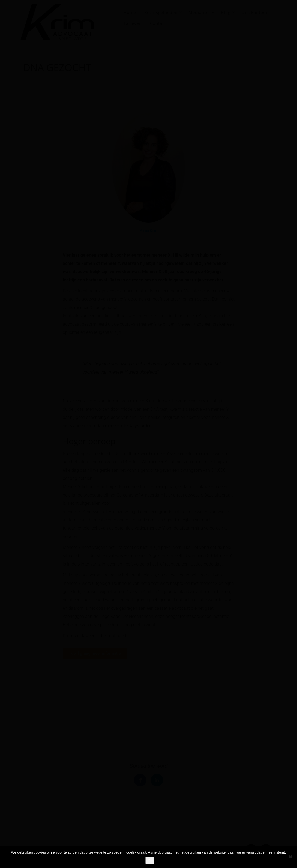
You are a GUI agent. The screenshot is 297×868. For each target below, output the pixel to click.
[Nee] (290, 857)
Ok (150, 860)
